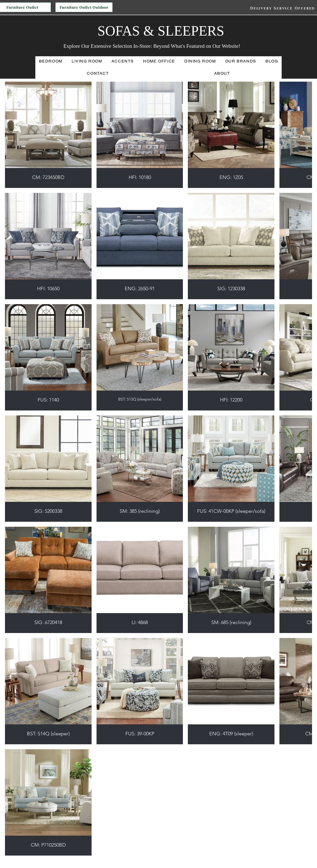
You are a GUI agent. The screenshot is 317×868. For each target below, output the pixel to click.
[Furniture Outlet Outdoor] (84, 7)
